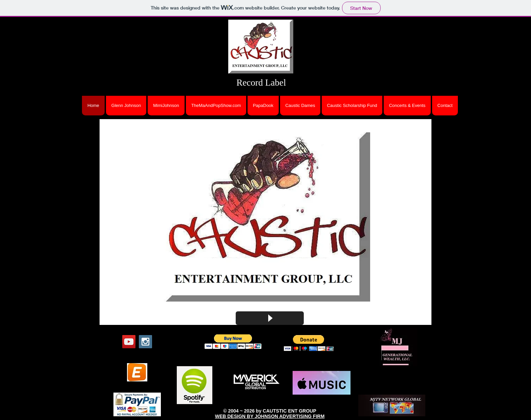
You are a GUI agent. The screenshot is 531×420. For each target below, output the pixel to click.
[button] (265, 217)
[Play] (270, 318)
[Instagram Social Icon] (145, 342)
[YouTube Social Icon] (129, 342)
